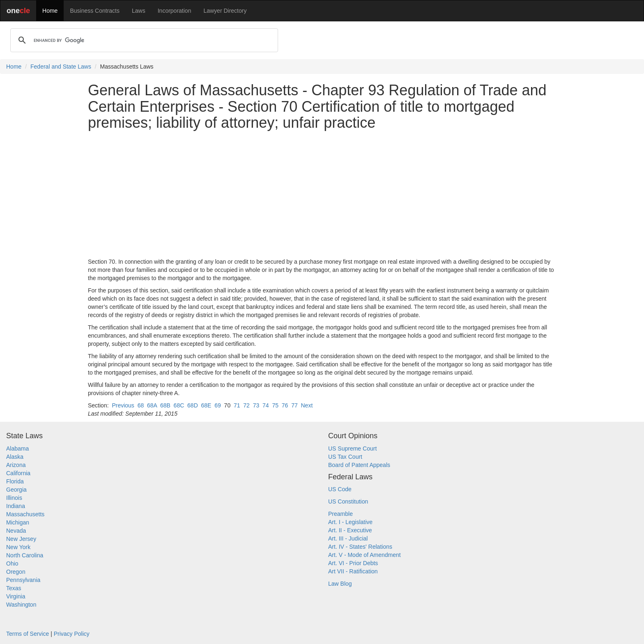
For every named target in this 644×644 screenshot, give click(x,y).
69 (218, 405)
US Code (340, 489)
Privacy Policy (72, 634)
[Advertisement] (322, 194)
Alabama (17, 448)
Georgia (16, 490)
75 (275, 405)
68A (152, 405)
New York (18, 547)
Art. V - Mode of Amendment (365, 555)
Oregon (16, 572)
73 (256, 405)
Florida (15, 481)
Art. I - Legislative (350, 522)
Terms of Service (28, 634)
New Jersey (21, 539)
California (18, 473)
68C (179, 405)
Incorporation (175, 11)
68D (193, 405)
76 (285, 405)
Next (307, 405)
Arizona (16, 465)
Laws (139, 11)
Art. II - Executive (350, 530)
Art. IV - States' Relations (360, 547)
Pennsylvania (23, 580)
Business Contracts (95, 11)
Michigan (18, 522)
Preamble (340, 514)
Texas (14, 588)
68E (206, 405)
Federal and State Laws (61, 67)
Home (50, 11)
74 (266, 405)
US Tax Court (345, 457)
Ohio (12, 563)
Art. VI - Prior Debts (353, 563)
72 (246, 405)
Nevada (16, 531)
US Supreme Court (352, 448)
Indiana (16, 506)
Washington (21, 605)
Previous (123, 405)
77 (294, 405)
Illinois (14, 498)
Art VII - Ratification (353, 571)
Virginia (16, 596)
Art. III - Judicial (348, 538)
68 (141, 405)
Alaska (15, 457)
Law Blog (340, 584)
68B (165, 405)
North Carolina (25, 555)
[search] (143, 40)
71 (237, 405)
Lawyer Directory (225, 11)
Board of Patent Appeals (359, 465)
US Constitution (348, 501)
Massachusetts (25, 514)
